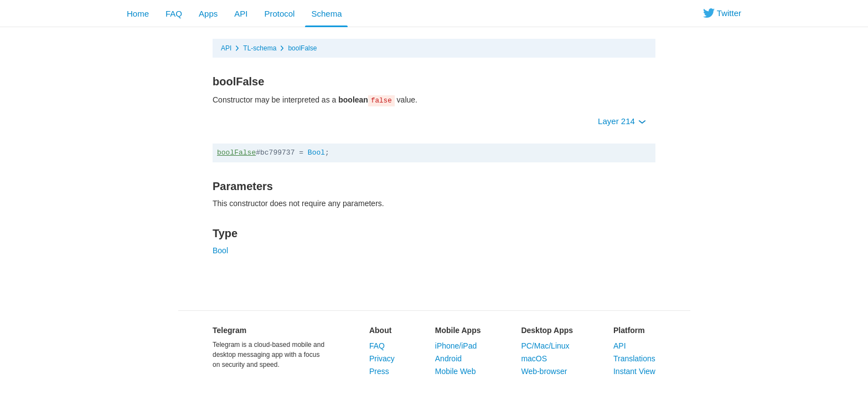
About (380, 330)
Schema (326, 14)
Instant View (634, 371)
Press (379, 371)
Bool (316, 153)
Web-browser (544, 371)
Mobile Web (456, 371)
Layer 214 (622, 121)
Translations (634, 359)
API (241, 14)
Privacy (382, 359)
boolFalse (302, 48)
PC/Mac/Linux (545, 346)
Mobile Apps (458, 330)
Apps (208, 14)
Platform (629, 330)
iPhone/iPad (456, 346)
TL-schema (260, 48)
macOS (534, 359)
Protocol (279, 14)
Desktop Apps (547, 330)
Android (448, 359)
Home (138, 14)
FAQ (174, 14)
